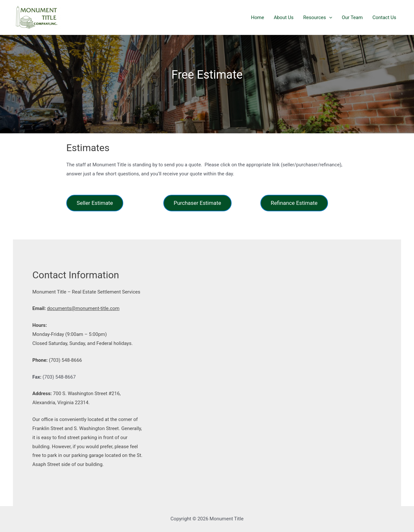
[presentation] (329, 17)
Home (257, 17)
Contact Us (384, 17)
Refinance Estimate (294, 203)
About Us (283, 17)
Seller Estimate (95, 203)
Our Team (352, 17)
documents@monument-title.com (83, 308)
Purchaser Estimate (197, 203)
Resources (318, 17)
